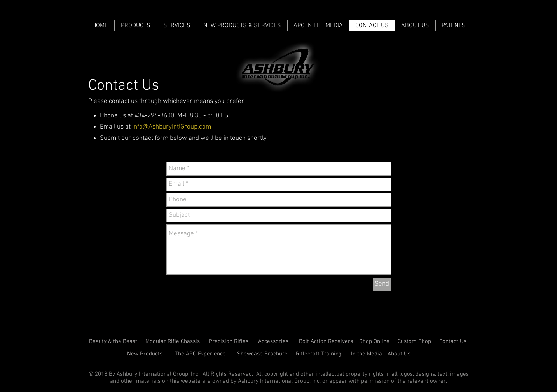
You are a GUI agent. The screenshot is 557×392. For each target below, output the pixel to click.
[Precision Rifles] (229, 341)
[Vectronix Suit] (432, 354)
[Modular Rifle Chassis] (173, 341)
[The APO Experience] (202, 354)
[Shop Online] (375, 341)
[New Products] (145, 354)
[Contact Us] (454, 341)
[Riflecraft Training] (321, 354)
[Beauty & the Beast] (114, 341)
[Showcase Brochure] (263, 354)
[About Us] (399, 354)
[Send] (382, 284)
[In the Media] (367, 354)
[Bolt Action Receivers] (326, 341)
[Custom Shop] (415, 341)
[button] (415, 26)
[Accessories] (274, 341)
